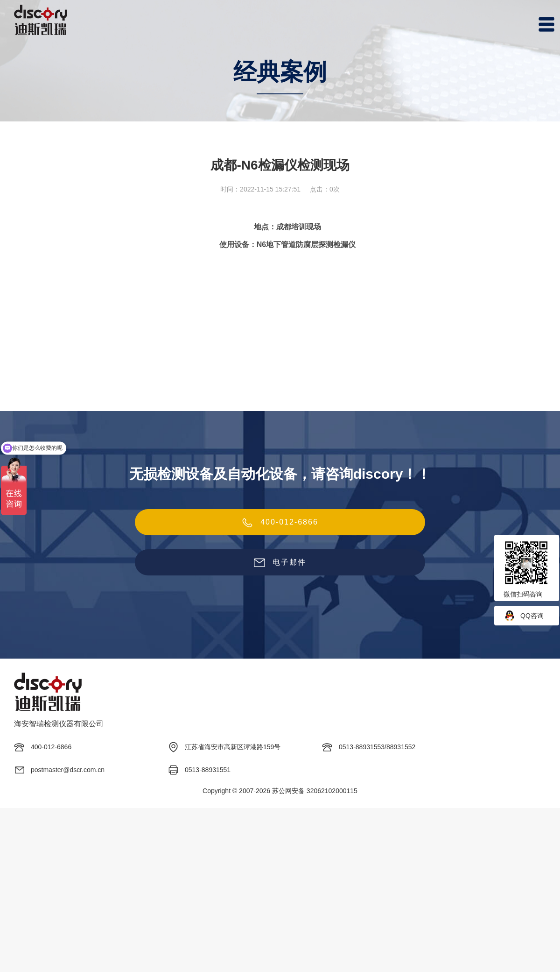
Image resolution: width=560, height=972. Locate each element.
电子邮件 (280, 563)
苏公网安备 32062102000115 (315, 791)
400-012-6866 (280, 523)
